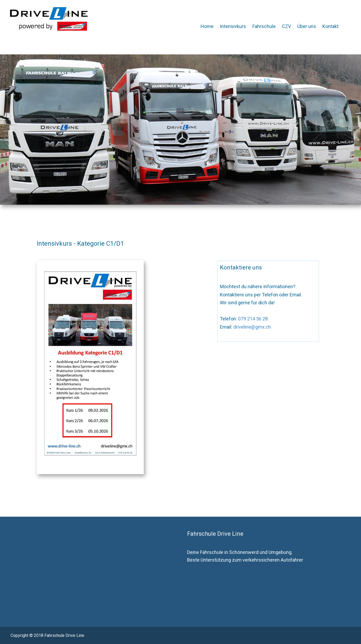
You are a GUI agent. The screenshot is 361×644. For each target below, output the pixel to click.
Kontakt (330, 26)
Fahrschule (264, 26)
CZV (286, 26)
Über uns (307, 26)
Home (207, 26)
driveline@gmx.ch (252, 327)
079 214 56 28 (252, 319)
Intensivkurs (233, 26)
